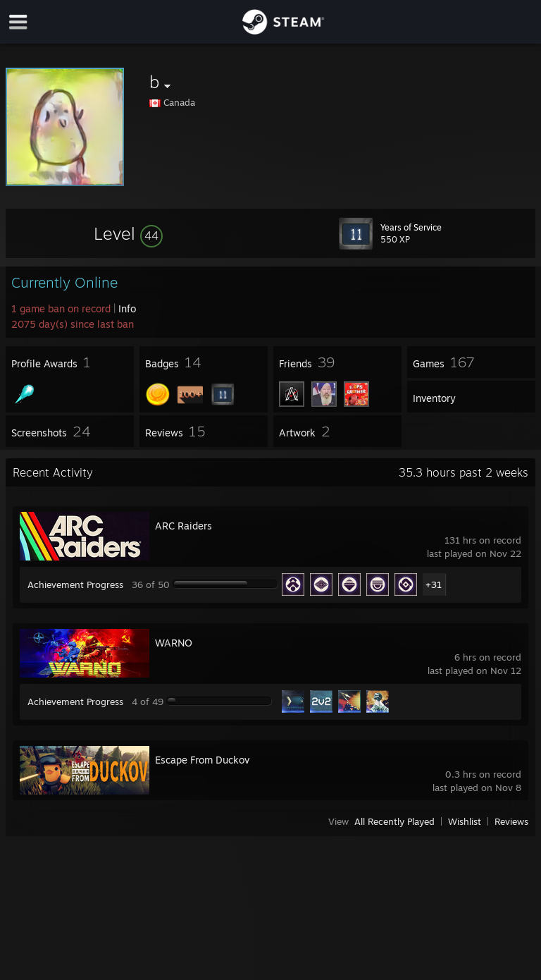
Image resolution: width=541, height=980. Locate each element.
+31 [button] (434, 584)
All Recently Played (394, 821)
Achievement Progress (75, 584)
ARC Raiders (184, 526)
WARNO (174, 643)
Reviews (511, 821)
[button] (128, 233)
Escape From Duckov (202, 760)
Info (127, 308)
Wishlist (465, 821)
